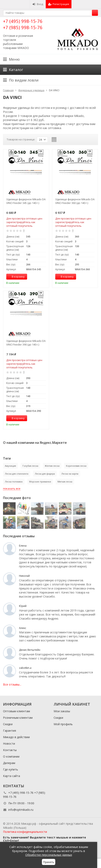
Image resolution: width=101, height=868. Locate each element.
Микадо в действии (16, 737)
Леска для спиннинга (17, 474)
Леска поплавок (14, 482)
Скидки (8, 724)
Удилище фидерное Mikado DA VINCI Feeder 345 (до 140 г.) (26, 201)
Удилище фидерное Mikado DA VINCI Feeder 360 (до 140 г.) (75, 201)
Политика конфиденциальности (25, 832)
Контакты (10, 750)
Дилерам (9, 763)
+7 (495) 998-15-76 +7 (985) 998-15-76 (23, 24)
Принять (49, 862)
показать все (12, 489)
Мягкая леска (65, 482)
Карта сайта (12, 776)
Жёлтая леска (52, 466)
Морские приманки (40, 482)
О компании (11, 756)
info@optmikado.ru (21, 810)
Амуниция (10, 466)
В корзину (16, 277)
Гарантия (10, 731)
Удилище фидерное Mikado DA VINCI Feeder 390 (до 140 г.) (26, 343)
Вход (38, 4)
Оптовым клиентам (16, 711)
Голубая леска (30, 466)
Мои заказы (62, 711)
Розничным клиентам (18, 718)
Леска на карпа (70, 474)
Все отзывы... (12, 684)
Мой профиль (63, 724)
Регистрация (59, 4)
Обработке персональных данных (49, 855)
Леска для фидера (45, 474)
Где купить (11, 769)
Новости (9, 743)
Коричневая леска (76, 466)
